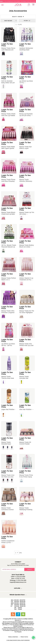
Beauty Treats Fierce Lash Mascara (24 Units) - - (8, 50)
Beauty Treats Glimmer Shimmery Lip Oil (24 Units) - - (26, 181)
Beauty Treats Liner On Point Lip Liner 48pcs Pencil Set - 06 (9, 477)
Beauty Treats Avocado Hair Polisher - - (24, 378)
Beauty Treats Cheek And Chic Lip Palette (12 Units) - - (8, 115)
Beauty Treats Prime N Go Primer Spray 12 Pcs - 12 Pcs (26, 477)
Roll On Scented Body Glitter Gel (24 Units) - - (8, 83)
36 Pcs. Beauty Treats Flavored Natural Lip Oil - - (9, 247)
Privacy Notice (24, 637)
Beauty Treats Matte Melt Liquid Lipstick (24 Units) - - (8, 148)
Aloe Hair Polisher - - (26, 409)
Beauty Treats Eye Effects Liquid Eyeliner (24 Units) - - (27, 148)
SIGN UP (29, 569)
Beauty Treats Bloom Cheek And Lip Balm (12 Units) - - (8, 214)
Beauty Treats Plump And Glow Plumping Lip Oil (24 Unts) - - (8, 181)
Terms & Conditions (13, 637)
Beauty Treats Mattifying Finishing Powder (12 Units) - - (26, 510)
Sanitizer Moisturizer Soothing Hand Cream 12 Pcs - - (26, 50)
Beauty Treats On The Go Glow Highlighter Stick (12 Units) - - (27, 313)
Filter (26, 21)
